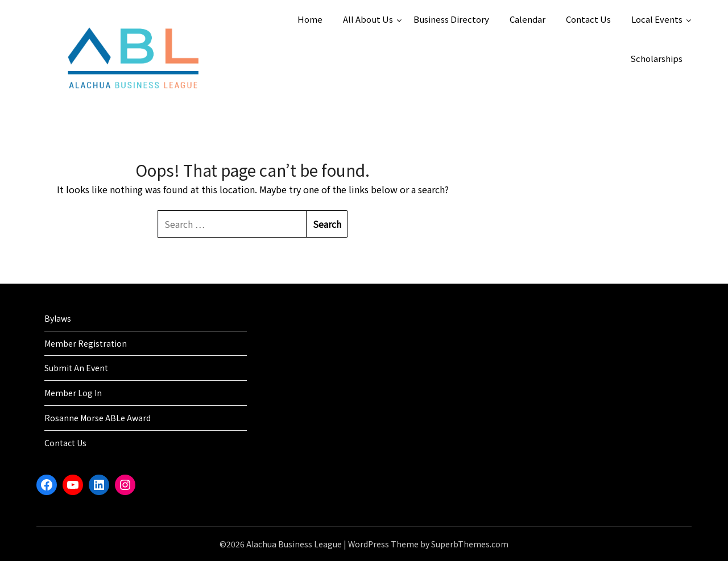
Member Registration (86, 343)
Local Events (657, 19)
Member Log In (73, 393)
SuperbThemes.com (470, 544)
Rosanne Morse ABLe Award (98, 418)
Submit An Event (76, 368)
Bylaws (58, 318)
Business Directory (451, 19)
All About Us (368, 19)
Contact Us (588, 19)
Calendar (528, 19)
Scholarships (656, 58)
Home (310, 19)
